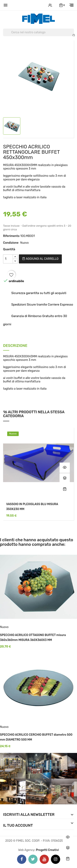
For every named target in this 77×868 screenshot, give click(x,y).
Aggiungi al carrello (40, 259)
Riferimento (11, 236)
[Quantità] (8, 259)
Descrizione (15, 346)
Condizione (11, 243)
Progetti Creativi (47, 850)
